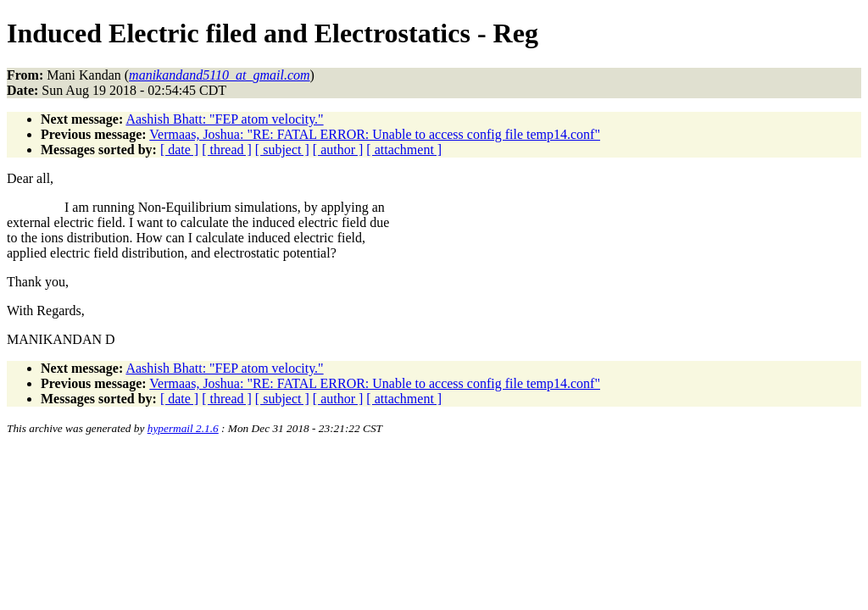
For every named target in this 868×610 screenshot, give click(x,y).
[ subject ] (282, 150)
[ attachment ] (404, 150)
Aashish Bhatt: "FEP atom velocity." (224, 119)
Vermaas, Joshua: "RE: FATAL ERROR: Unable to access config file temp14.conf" (375, 134)
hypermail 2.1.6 (183, 428)
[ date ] (179, 150)
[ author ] (338, 150)
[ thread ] (227, 150)
